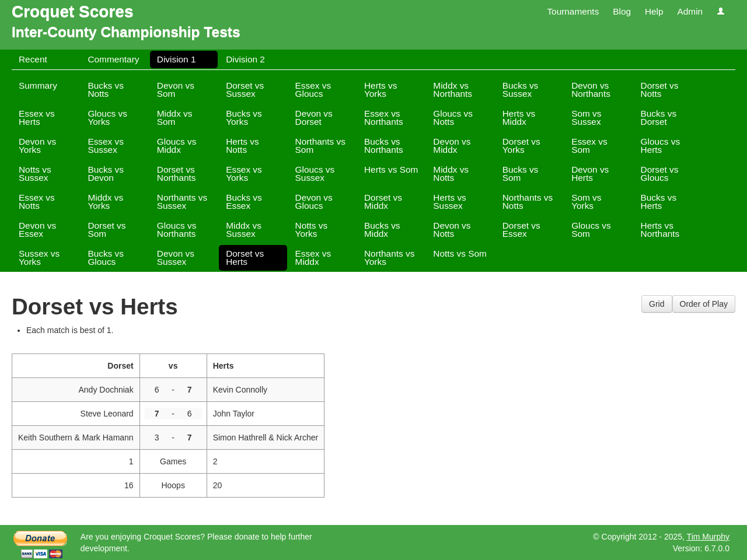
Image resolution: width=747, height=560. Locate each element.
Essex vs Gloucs (313, 90)
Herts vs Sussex (449, 202)
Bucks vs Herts (659, 202)
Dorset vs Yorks (521, 146)
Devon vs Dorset (314, 118)
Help (654, 11)
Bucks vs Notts (106, 90)
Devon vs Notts (452, 230)
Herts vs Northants (660, 230)
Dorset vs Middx (383, 202)
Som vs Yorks (586, 202)
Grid (657, 304)
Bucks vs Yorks (244, 118)
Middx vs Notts (451, 174)
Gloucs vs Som (591, 230)
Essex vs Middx (313, 258)
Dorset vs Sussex (245, 90)
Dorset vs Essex (521, 230)
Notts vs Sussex (35, 174)
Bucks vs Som (521, 174)
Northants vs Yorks (389, 258)
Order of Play (704, 304)
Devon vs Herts (590, 174)
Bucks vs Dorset (659, 118)
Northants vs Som (320, 146)
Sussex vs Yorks (39, 258)
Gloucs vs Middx (177, 146)
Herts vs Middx (519, 118)
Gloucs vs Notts (453, 118)
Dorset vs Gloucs (660, 174)
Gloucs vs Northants (177, 230)
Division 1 (177, 59)
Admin (690, 11)
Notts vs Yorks (312, 230)
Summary (38, 85)
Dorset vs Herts (245, 258)
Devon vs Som (176, 90)
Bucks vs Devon (106, 174)
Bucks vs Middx (382, 230)
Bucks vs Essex (244, 202)
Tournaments (573, 11)
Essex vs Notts (37, 202)
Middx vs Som (175, 118)
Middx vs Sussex (244, 230)
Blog (622, 11)
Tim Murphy (708, 537)
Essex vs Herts (37, 118)
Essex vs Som (589, 146)
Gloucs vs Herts (661, 146)
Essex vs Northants (384, 118)
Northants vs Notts (528, 202)
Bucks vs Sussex (521, 90)
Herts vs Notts (242, 146)
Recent (33, 59)
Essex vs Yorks (244, 174)
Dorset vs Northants (177, 174)
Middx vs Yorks (105, 202)
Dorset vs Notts (660, 90)
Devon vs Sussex (176, 258)
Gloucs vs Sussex (315, 174)
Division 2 (245, 59)
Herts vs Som (391, 169)
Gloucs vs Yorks (107, 118)
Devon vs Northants (591, 90)
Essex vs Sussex (106, 146)
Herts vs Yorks (381, 90)
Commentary (113, 59)
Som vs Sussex (586, 118)
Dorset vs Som (107, 230)
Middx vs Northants (453, 90)
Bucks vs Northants (384, 146)
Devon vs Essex (37, 230)
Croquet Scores (73, 11)
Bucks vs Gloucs (106, 258)
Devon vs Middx (452, 146)
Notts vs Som (460, 253)
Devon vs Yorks (37, 146)
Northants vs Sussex (182, 202)
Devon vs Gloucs (314, 202)
